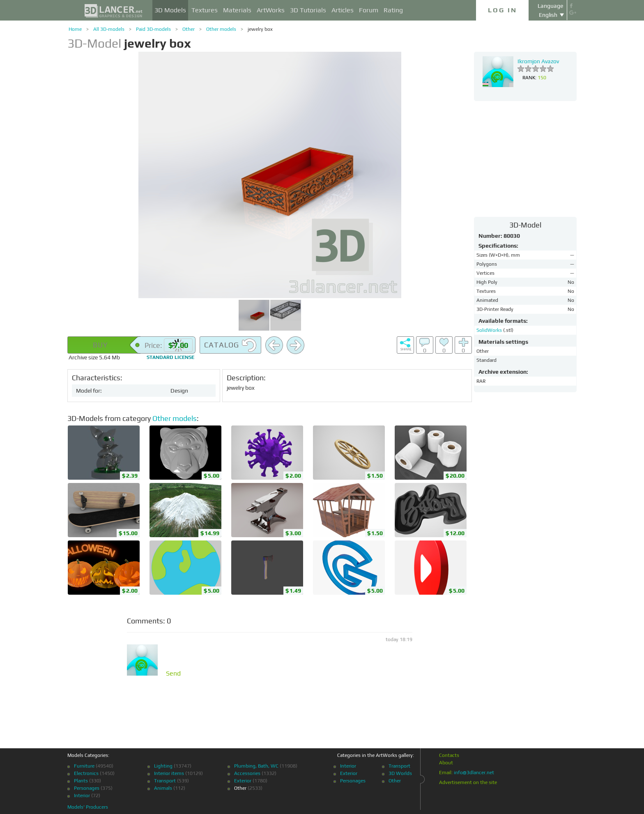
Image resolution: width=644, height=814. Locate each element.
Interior (82, 796)
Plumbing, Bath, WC (256, 766)
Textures (205, 10)
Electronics (86, 773)
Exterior (243, 781)
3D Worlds (400, 773)
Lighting (163, 766)
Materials (237, 10)
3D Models (170, 10)
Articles (343, 10)
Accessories (247, 773)
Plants (81, 781)
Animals (163, 788)
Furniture (84, 766)
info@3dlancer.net (474, 773)
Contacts (449, 755)
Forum (369, 10)
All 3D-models (109, 29)
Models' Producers (88, 807)
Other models (221, 29)
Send (173, 674)
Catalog (230, 345)
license (170, 357)
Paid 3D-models (153, 29)
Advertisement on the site (468, 782)
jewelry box (260, 29)
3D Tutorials (308, 10)
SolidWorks (490, 330)
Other (189, 29)
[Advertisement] (525, 159)
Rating (393, 10)
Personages (87, 788)
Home (75, 29)
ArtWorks (271, 10)
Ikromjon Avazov (538, 61)
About (446, 763)
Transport (165, 781)
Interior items (169, 773)
